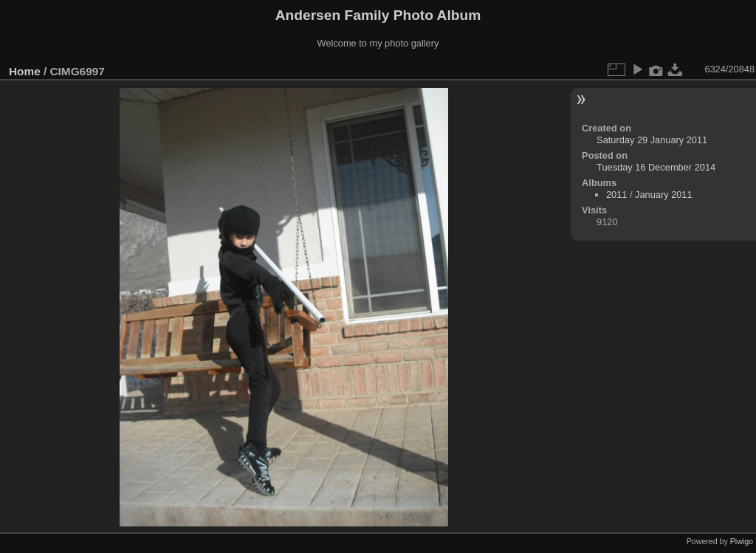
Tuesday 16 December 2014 (656, 167)
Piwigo (742, 541)
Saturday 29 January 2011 (652, 140)
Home (25, 71)
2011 (616, 195)
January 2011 (664, 195)
